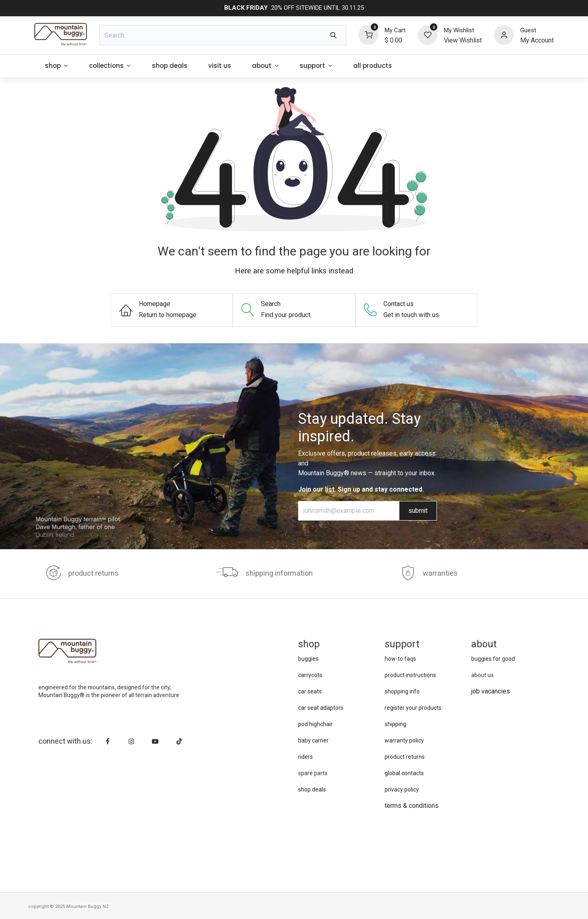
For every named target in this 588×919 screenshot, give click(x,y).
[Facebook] (108, 741)
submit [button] (418, 511)
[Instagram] (131, 741)
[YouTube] (155, 741)
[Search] (333, 35)
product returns (94, 574)
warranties (440, 574)
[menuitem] (56, 66)
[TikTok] (179, 741)
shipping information (279, 574)
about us (482, 675)
